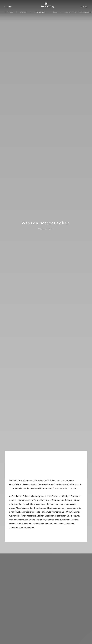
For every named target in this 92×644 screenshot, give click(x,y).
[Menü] (8, 7)
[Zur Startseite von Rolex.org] (46, 5)
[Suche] (84, 7)
